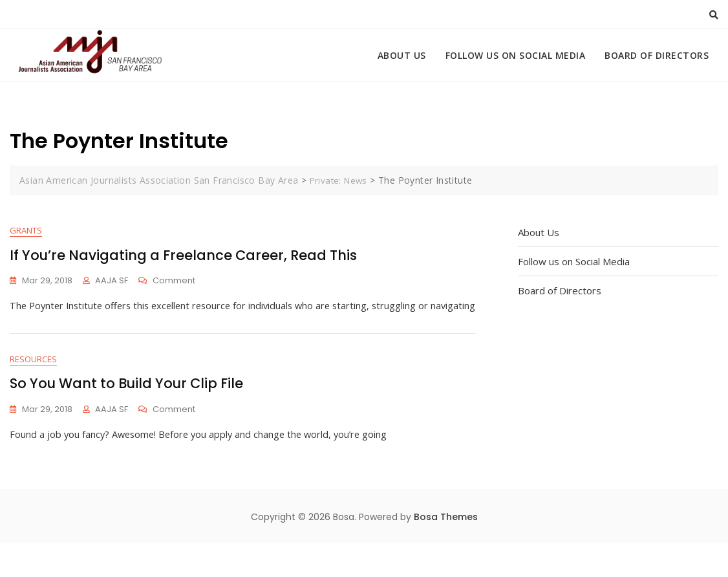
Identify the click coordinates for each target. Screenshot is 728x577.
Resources (33, 392)
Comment (174, 282)
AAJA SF (112, 281)
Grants (26, 231)
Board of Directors (657, 55)
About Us (402, 55)
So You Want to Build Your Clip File (126, 417)
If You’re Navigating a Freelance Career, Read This (183, 256)
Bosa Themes (446, 550)
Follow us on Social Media (516, 55)
